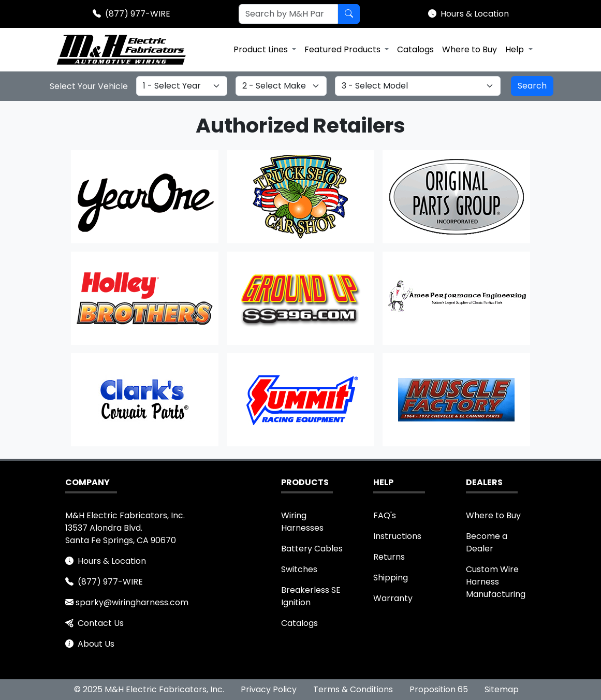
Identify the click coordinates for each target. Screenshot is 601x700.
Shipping (391, 578)
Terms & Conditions (353, 689)
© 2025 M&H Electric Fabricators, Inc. (149, 689)
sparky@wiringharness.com (132, 602)
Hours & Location (475, 14)
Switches (299, 569)
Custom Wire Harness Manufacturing (496, 582)
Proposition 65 (439, 689)
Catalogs (415, 49)
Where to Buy (470, 49)
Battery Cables (312, 549)
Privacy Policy (269, 689)
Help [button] (516, 49)
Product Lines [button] (262, 49)
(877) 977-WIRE (138, 14)
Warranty (393, 598)
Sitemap (502, 689)
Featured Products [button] (343, 49)
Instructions (397, 536)
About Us (96, 644)
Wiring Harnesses (302, 522)
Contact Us (101, 623)
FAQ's (385, 515)
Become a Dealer (487, 542)
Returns (389, 557)
